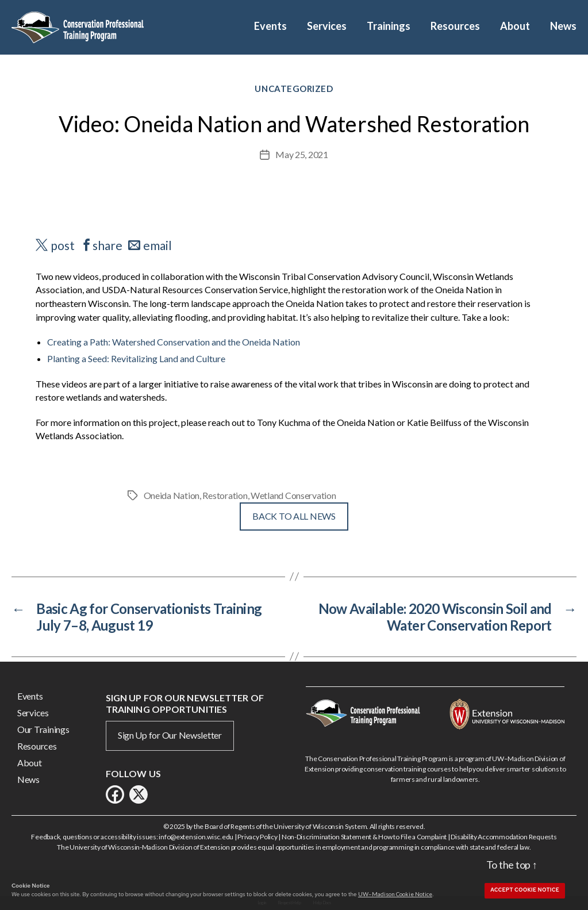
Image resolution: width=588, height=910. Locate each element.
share (107, 245)
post (63, 245)
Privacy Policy (257, 837)
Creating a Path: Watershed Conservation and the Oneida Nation (174, 342)
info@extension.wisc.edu (196, 837)
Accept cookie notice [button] (525, 890)
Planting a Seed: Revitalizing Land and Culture (136, 358)
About (515, 26)
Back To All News (294, 516)
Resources (455, 26)
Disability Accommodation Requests (504, 837)
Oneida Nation (172, 495)
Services (327, 26)
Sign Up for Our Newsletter (170, 735)
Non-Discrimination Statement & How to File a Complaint (364, 837)
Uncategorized (294, 89)
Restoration (225, 495)
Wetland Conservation (293, 495)
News (563, 26)
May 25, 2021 (302, 154)
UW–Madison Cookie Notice (395, 894)
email (157, 245)
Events (270, 26)
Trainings (389, 26)
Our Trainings (43, 729)
